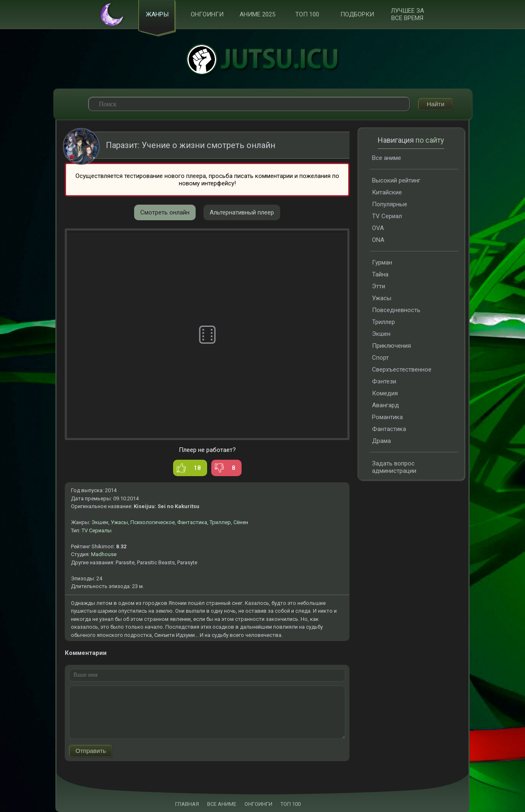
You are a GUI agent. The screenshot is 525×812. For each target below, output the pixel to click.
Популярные (390, 205)
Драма (381, 441)
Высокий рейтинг (396, 181)
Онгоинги (207, 15)
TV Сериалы (97, 531)
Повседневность (396, 310)
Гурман (382, 263)
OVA (378, 228)
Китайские (387, 193)
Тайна (380, 275)
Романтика (387, 417)
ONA (378, 240)
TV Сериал (387, 217)
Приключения (391, 346)
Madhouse (104, 555)
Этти (379, 287)
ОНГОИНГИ (258, 804)
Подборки (357, 15)
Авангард (386, 406)
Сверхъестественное (402, 370)
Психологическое (153, 523)
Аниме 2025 (257, 15)
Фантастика (192, 523)
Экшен (100, 523)
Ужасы (119, 523)
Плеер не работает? (207, 450)
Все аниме (387, 158)
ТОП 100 (307, 15)
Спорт (380, 358)
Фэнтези (384, 382)
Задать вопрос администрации (394, 468)
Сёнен (241, 523)
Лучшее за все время (407, 15)
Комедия (385, 394)
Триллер (220, 523)
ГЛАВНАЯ (187, 804)
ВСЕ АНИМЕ (222, 804)
